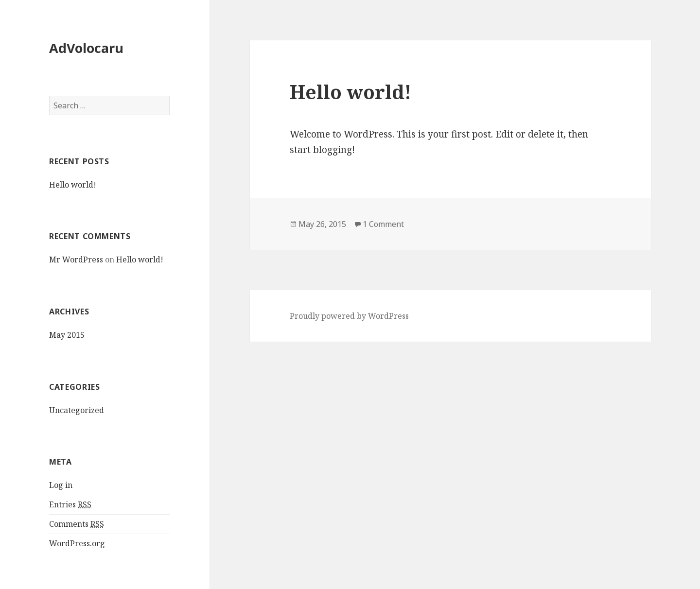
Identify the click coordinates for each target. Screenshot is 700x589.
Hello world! (73, 185)
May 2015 (67, 335)
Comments (77, 524)
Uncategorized (77, 410)
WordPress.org (77, 543)
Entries (70, 505)
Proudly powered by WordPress (349, 316)
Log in (61, 485)
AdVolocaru (86, 48)
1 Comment (383, 224)
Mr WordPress (76, 260)
